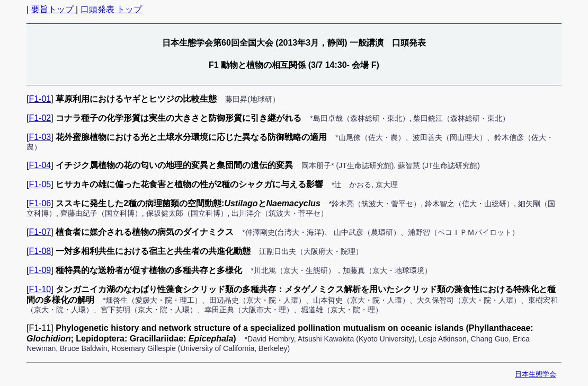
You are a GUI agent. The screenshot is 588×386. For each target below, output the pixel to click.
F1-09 (40, 270)
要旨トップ (54, 9)
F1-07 (40, 232)
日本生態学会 (536, 374)
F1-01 (40, 99)
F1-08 (40, 251)
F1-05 (40, 184)
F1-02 (40, 118)
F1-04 (40, 165)
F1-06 (40, 203)
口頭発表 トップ (111, 9)
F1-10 (40, 289)
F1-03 (40, 137)
